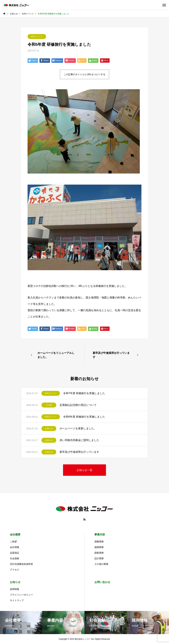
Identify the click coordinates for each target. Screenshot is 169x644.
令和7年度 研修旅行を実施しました (84, 393)
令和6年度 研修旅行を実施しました (84, 417)
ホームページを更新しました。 (78, 428)
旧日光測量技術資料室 (21, 564)
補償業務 (99, 547)
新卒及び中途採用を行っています (79, 452)
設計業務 (99, 558)
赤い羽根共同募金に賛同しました (79, 440)
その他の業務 (101, 564)
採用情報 (15, 589)
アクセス (15, 570)
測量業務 (99, 542)
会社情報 (15, 547)
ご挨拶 (13, 542)
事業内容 (100, 535)
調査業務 (99, 553)
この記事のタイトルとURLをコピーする (84, 74)
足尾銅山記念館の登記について (78, 405)
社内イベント (37, 37)
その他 (49, 405)
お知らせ (49, 429)
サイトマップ (17, 600)
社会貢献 (15, 558)
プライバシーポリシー (21, 595)
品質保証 (15, 553)
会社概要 (15, 535)
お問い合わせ (102, 582)
